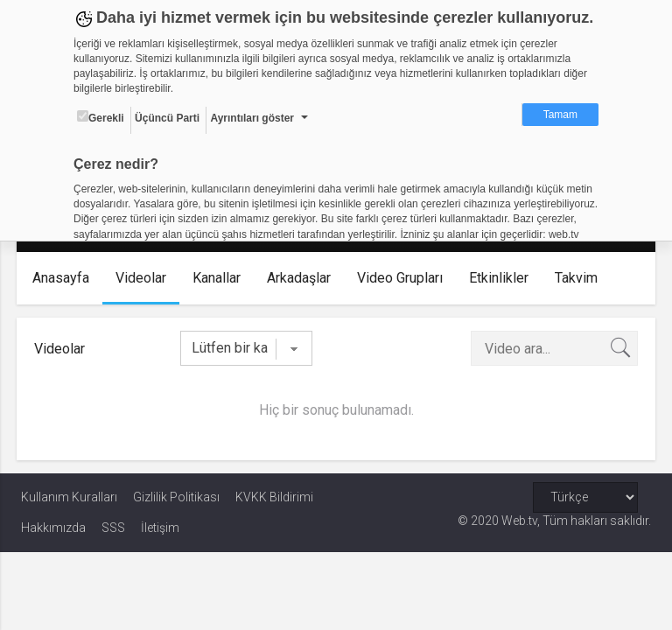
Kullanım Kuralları (69, 497)
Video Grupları (404, 278)
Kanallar (221, 278)
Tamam (560, 115)
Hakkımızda (53, 528)
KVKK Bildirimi (274, 497)
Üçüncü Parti (167, 118)
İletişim (160, 528)
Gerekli (101, 117)
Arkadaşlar (303, 278)
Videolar (145, 278)
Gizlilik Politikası (176, 497)
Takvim (581, 278)
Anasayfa (65, 278)
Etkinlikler (503, 278)
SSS (113, 528)
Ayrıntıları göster (252, 118)
